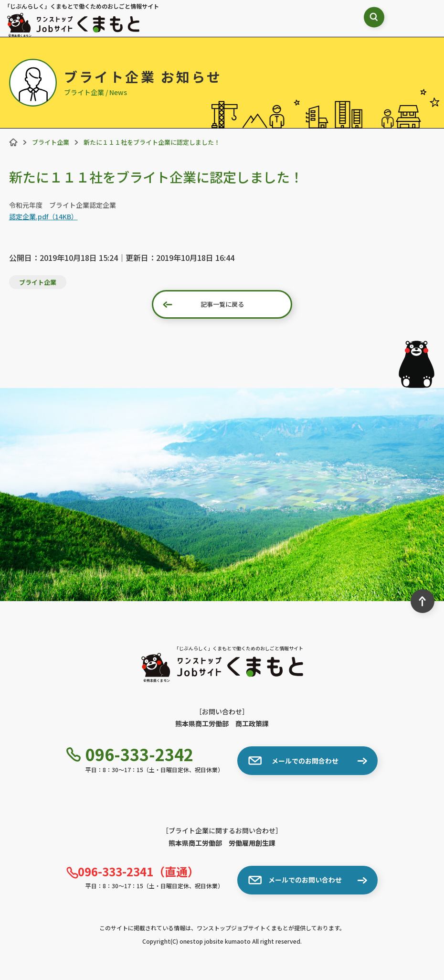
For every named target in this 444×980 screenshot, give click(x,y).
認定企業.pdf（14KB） (43, 216)
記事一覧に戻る (203, 304)
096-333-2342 (130, 754)
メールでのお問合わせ (293, 761)
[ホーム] (13, 142)
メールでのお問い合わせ (295, 880)
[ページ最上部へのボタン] (423, 601)
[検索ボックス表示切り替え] (337, 22)
